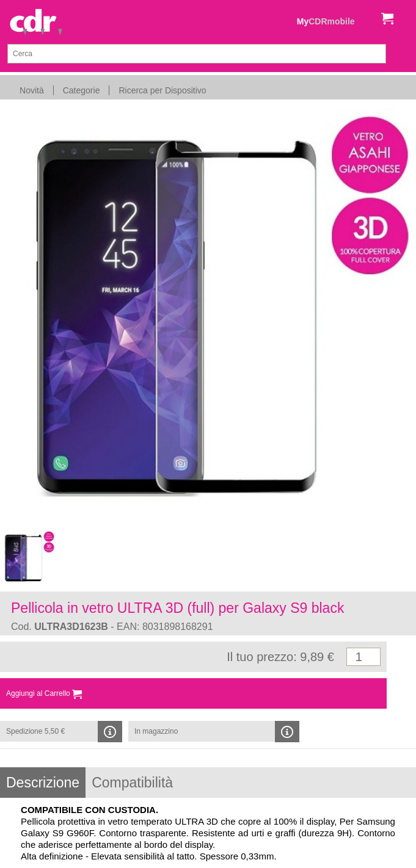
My (326, 21)
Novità (32, 90)
